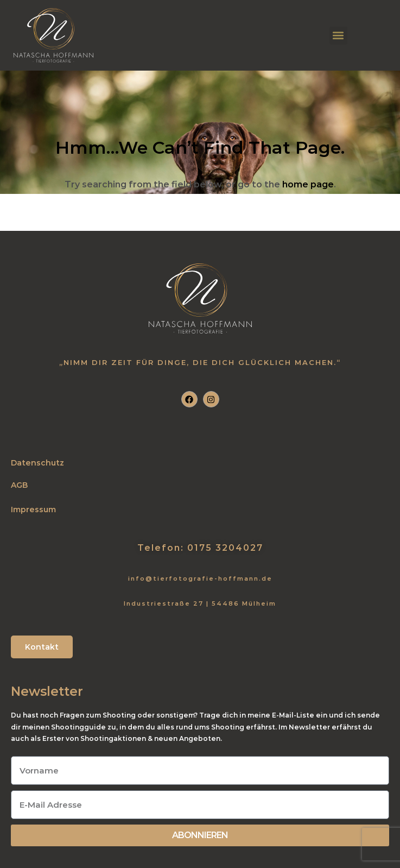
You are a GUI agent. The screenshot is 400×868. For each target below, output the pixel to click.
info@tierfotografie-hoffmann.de (200, 578)
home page (308, 184)
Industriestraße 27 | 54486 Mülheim (200, 603)
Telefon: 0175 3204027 (200, 548)
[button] (338, 36)
